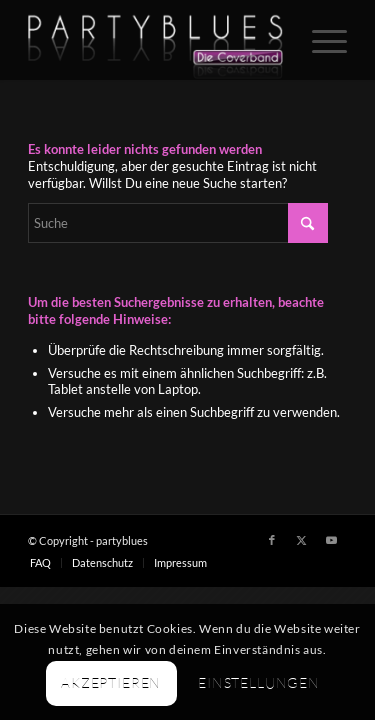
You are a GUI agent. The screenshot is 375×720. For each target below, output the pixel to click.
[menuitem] (319, 40)
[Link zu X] (302, 540)
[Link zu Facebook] (272, 540)
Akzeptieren (111, 682)
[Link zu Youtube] (332, 540)
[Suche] (178, 223)
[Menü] (319, 40)
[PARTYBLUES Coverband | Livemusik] (155, 40)
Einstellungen (259, 682)
